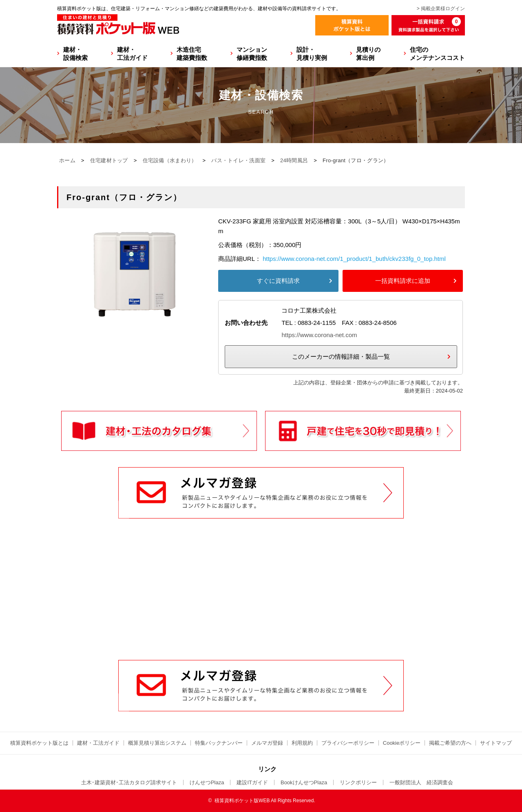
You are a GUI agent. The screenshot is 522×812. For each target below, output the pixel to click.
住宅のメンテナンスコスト (437, 54)
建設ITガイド (252, 782)
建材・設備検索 (75, 54)
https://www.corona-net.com (319, 335)
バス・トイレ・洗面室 (238, 160)
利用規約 (302, 743)
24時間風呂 (294, 160)
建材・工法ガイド (132, 54)
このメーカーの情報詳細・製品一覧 (341, 356)
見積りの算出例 (368, 54)
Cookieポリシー (402, 743)
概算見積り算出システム (157, 743)
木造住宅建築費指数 (192, 54)
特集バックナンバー (219, 743)
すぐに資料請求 (278, 281)
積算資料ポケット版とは (39, 743)
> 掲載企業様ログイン (441, 9)
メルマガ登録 (267, 743)
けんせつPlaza (207, 782)
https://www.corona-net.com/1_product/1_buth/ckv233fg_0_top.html (354, 259)
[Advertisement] (261, 598)
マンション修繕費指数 (252, 54)
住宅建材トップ (109, 160)
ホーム (67, 160)
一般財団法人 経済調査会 (421, 782)
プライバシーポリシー (348, 743)
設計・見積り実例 (312, 54)
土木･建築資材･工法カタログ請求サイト (129, 782)
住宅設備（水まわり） (170, 160)
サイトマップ (496, 743)
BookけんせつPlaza (304, 782)
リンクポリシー (358, 782)
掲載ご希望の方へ (450, 743)
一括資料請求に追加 (403, 281)
